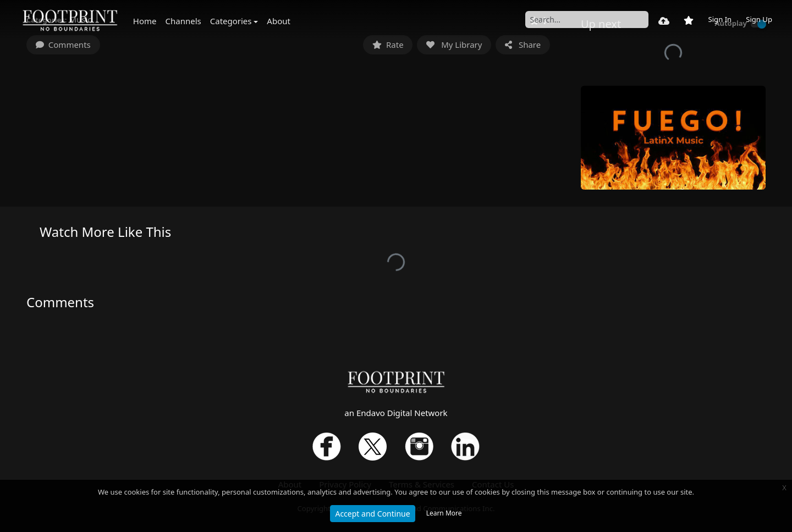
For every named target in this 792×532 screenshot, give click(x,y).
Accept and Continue (372, 514)
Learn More (444, 513)
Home (145, 21)
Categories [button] (231, 21)
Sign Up (759, 19)
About (279, 21)
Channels (183, 21)
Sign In (720, 19)
